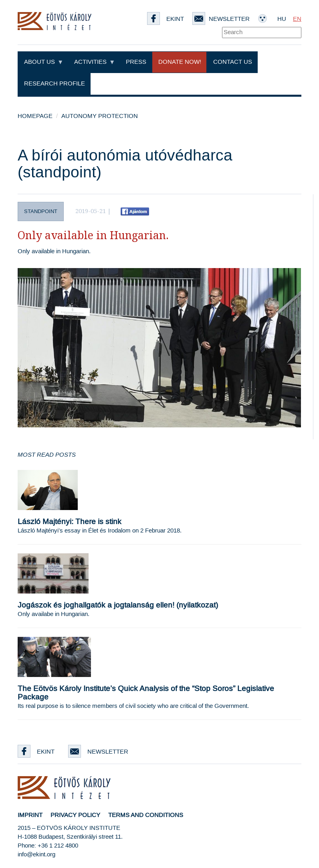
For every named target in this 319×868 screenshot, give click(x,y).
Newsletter (221, 19)
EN (297, 19)
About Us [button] (43, 62)
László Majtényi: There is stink (70, 522)
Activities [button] (94, 62)
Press (136, 62)
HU (282, 19)
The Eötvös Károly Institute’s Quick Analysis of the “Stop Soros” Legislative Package (146, 693)
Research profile (55, 84)
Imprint (30, 815)
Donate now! (180, 62)
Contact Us (233, 62)
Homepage (35, 116)
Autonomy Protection (100, 116)
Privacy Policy (75, 815)
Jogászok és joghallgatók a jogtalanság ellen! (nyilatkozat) (118, 605)
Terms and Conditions (146, 815)
